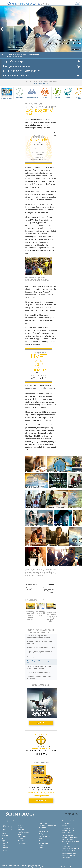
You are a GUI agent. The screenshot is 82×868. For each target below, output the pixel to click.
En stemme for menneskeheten (44, 831)
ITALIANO (21, 841)
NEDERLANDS (6, 848)
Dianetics (64, 826)
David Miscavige (66, 833)
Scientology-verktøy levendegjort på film (40, 662)
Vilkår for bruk (65, 867)
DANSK (4, 833)
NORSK (20, 827)
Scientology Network (68, 828)
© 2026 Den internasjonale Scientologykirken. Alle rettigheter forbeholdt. (21, 865)
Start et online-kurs (67, 835)
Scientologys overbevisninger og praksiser (48, 827)
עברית (4, 838)
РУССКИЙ (5, 843)
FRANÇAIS (5, 836)
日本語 (4, 841)
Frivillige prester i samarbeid (18, 66)
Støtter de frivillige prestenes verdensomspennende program (39, 637)
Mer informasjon (44, 843)
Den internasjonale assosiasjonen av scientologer (71, 841)
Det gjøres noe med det (37, 657)
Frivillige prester (44, 834)
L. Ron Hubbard (44, 823)
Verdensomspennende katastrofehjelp (41, 647)
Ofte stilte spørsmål (45, 836)
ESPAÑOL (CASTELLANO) (23, 835)
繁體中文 (4, 845)
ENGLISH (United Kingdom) (7, 830)
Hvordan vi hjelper (7, 98)
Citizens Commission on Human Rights (69, 856)
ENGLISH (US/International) (7, 826)
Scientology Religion (68, 830)
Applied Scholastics (32, 93)
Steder (41, 848)
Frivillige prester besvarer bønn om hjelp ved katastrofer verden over (40, 652)
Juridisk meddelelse (76, 867)
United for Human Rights (69, 851)
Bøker (41, 838)
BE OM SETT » (41, 801)
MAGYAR (21, 825)
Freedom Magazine (67, 844)
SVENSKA (21, 830)
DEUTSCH (5, 850)
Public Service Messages (16, 76)
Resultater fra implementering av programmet (39, 677)
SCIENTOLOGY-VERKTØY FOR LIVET (23, 71)
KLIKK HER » (41, 754)
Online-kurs (42, 841)
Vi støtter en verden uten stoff (70, 848)
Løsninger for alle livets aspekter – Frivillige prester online (40, 667)
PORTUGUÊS (22, 843)
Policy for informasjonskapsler (51, 867)
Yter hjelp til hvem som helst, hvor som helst (40, 642)
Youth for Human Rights (69, 853)
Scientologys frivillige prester (70, 837)
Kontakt (41, 845)
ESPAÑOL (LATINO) (24, 832)
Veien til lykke (19, 93)
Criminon (45, 93)
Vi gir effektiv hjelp (13, 62)
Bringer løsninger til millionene (38, 672)
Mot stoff (68, 93)
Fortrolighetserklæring (34, 867)
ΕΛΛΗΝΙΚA (21, 839)
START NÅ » (41, 723)
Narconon (57, 93)
